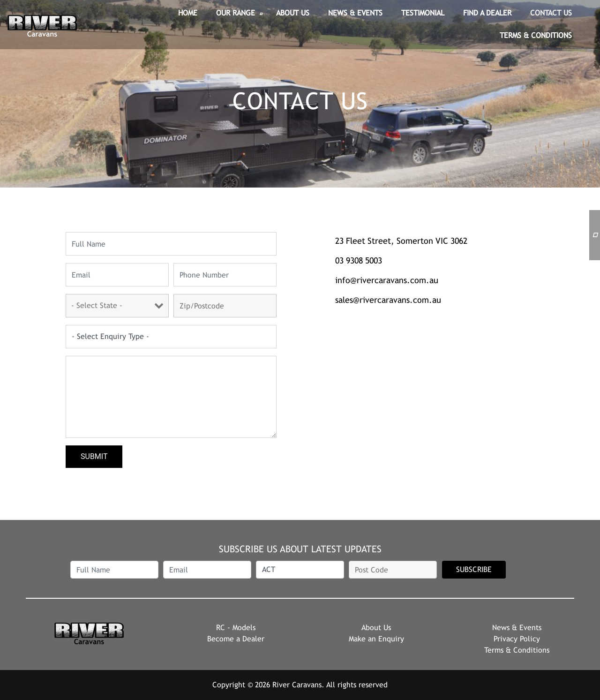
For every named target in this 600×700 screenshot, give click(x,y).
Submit (94, 456)
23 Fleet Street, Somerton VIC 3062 (401, 241)
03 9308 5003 (359, 260)
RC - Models (236, 628)
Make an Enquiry (376, 639)
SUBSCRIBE (474, 569)
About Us (376, 628)
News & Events (517, 628)
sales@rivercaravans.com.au (388, 300)
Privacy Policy (517, 639)
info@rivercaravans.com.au (387, 280)
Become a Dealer (236, 639)
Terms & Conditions (517, 650)
